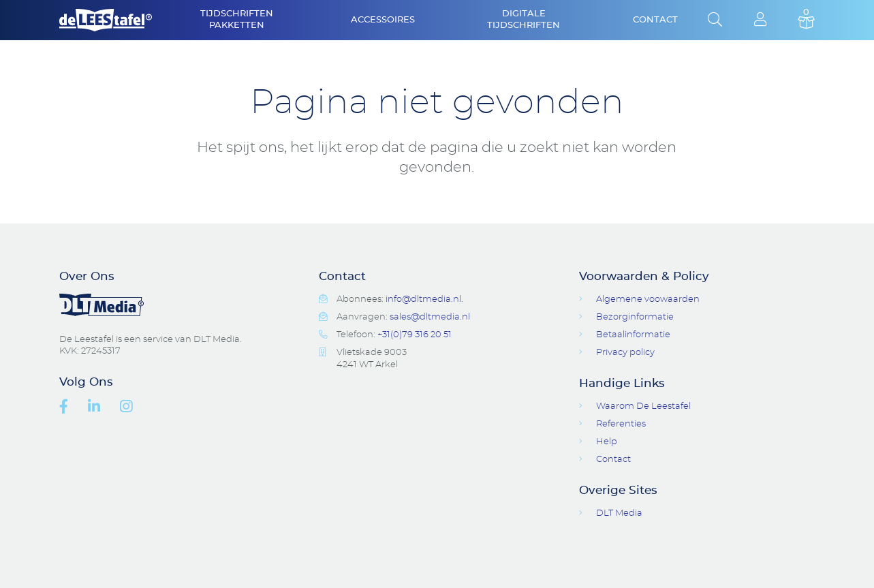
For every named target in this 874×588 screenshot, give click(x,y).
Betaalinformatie (633, 335)
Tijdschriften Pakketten (237, 20)
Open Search (715, 20)
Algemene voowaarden (648, 299)
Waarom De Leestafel (643, 406)
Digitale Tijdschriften (524, 20)
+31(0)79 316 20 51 (415, 335)
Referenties (621, 424)
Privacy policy (625, 353)
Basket (806, 20)
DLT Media (619, 513)
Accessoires (383, 20)
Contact (655, 20)
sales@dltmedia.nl (430, 317)
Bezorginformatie (635, 317)
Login (761, 20)
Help (607, 442)
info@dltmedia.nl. (424, 299)
